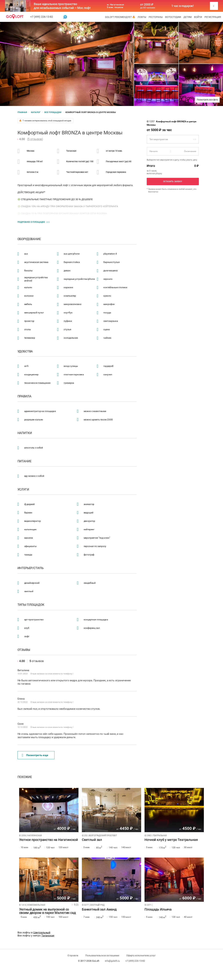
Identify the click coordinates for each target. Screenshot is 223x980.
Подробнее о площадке (31, 222)
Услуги (23, 489)
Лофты (142, 17)
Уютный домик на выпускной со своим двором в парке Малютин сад (47, 911)
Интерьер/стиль (31, 568)
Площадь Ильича (158, 910)
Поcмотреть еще (35, 755)
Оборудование (29, 239)
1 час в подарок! (183, 6)
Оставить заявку (173, 182)
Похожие (25, 777)
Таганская (48, 936)
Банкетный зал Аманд (99, 910)
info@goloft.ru (112, 961)
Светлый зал (92, 840)
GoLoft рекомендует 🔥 (120, 17)
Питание (24, 461)
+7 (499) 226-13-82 (42, 17)
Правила (24, 396)
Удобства (25, 351)
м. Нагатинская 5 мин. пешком (115, 6)
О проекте (73, 955)
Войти (198, 17)
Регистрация (213, 17)
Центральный (42, 932)
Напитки (25, 433)
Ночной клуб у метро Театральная (171, 840)
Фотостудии (173, 17)
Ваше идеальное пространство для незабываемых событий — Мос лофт (62, 6)
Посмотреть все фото (207, 100)
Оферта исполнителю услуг (141, 955)
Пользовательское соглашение (102, 955)
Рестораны (156, 17)
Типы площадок (31, 605)
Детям (188, 17)
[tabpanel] (49, 810)
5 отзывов (35, 139)
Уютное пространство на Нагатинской (48, 840)
